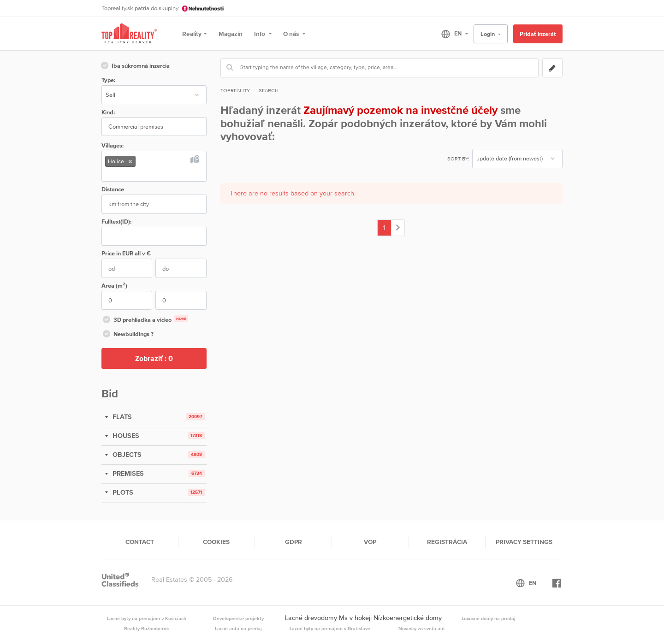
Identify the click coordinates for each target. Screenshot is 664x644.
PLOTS (122, 492)
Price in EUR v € (126, 253)
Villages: (113, 145)
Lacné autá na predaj (238, 628)
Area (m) (114, 285)
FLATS (121, 417)
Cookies (216, 542)
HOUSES (125, 436)
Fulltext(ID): (116, 222)
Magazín (231, 34)
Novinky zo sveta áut (422, 628)
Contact (140, 542)
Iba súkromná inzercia (135, 66)
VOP (370, 542)
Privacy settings (524, 542)
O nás (292, 34)
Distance (113, 189)
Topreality (235, 90)
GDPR (293, 542)
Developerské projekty (238, 618)
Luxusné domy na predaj (489, 618)
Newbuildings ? (127, 335)
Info (260, 34)
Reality (192, 34)
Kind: (108, 112)
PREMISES (127, 473)
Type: (108, 80)
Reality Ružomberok (147, 628)
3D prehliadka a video (145, 320)
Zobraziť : (154, 358)
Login (488, 34)
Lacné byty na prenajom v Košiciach (147, 618)
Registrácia (447, 542)
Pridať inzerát (538, 34)
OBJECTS (126, 455)
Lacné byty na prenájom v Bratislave (330, 628)
